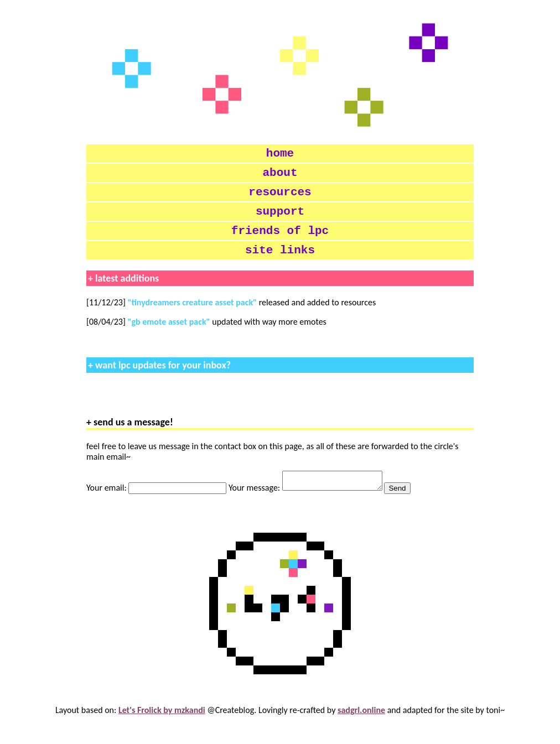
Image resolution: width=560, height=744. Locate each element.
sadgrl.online (361, 730)
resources (280, 199)
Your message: (312, 508)
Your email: (157, 508)
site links (280, 266)
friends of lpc (280, 243)
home (280, 155)
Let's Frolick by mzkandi (162, 730)
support (280, 221)
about (280, 177)
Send (408, 508)
